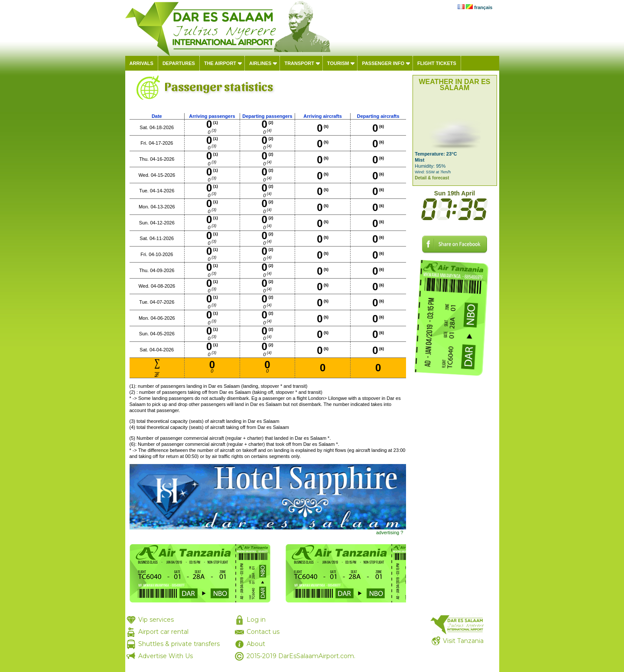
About (256, 644)
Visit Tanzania (463, 641)
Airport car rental (163, 632)
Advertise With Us (166, 656)
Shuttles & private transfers (179, 644)
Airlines (260, 63)
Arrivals (141, 63)
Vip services (156, 620)
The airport (220, 63)
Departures (179, 63)
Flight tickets (437, 63)
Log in (256, 620)
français (483, 7)
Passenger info (383, 63)
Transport (299, 63)
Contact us (263, 632)
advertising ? (390, 532)
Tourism (338, 63)
